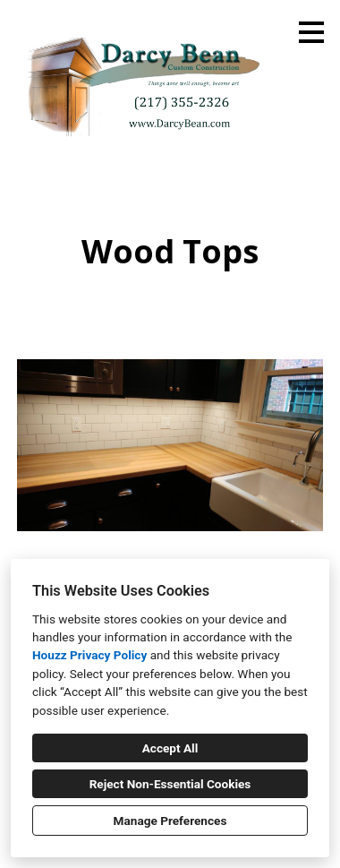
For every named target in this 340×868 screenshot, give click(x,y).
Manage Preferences (170, 821)
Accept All (170, 748)
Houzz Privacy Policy (89, 655)
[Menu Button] (311, 32)
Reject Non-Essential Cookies (170, 784)
